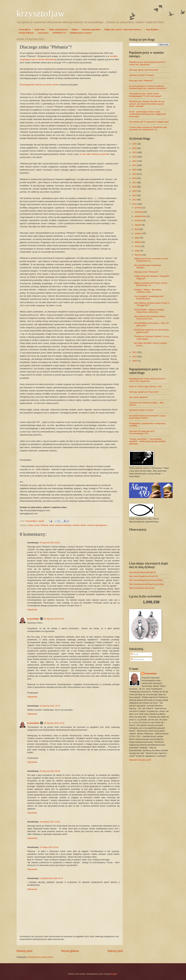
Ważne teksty (40, 30)
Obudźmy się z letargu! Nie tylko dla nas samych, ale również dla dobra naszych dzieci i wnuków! (147, 104)
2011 (135, 352)
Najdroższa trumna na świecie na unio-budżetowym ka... (151, 260)
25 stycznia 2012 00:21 (50, 543)
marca (138, 246)
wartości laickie (79, 525)
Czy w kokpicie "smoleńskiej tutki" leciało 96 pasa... (149, 297)
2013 (135, 200)
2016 (135, 187)
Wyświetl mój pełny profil (140, 760)
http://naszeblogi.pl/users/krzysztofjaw (146, 580)
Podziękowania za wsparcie (81, 33)
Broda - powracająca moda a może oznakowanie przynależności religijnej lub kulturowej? (147, 114)
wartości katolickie (63, 525)
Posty (135, 654)
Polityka (75, 30)
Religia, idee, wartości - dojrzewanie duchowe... (123, 30)
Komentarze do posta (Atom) (40, 957)
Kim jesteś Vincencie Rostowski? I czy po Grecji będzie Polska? (147, 417)
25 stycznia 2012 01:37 (54, 619)
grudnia (138, 208)
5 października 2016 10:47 (51, 878)
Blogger (114, 974)
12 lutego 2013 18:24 (49, 847)
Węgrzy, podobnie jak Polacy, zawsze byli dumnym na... (151, 284)
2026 (135, 144)
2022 (135, 161)
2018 (135, 178)
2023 (135, 157)
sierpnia (138, 225)
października (140, 216)
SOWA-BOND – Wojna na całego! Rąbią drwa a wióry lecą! (149, 311)
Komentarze (137, 659)
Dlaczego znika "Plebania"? (141, 81)
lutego (138, 251)
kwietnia (138, 242)
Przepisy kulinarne (26, 33)
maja (137, 238)
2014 (135, 195)
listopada (139, 212)
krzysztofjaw (41, 13)
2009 (135, 361)
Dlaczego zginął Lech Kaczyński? (144, 70)
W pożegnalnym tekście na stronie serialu (39, 85)
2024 (135, 152)
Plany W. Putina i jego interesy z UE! (145, 386)
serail (52, 525)
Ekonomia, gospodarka (91, 30)
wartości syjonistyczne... (98, 525)
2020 (135, 170)
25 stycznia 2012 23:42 (54, 723)
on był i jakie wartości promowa (94, 154)
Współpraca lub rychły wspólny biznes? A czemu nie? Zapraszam (147, 63)
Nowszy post (24, 951)
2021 (135, 165)
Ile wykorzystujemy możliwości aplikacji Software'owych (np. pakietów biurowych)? (148, 87)
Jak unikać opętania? (138, 397)
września (139, 220)
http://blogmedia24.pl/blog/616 (143, 572)
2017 (135, 183)
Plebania (44, 525)
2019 (135, 174)
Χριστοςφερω (43, 33)
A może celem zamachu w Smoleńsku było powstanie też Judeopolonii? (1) (148, 128)
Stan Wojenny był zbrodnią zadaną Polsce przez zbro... (150, 317)
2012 (135, 204)
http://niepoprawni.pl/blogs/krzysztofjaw (146, 584)
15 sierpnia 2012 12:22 (50, 822)
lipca (137, 229)
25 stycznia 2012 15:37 (50, 706)
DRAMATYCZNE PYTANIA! (141, 75)
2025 (135, 148)
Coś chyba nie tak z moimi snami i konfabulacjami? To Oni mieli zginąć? (146, 95)
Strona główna (25, 30)
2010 (135, 357)
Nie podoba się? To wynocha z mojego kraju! (149, 122)
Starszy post (115, 951)
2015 (135, 191)
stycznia (138, 255)
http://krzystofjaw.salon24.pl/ (142, 588)
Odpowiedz (32, 610)
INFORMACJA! (59, 33)
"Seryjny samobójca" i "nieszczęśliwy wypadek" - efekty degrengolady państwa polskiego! (147, 441)
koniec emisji (34, 525)
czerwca (138, 233)
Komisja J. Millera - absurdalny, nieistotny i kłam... (148, 291)
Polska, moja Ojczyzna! (58, 30)
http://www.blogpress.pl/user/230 (144, 576)
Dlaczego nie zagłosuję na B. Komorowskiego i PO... (142, 432)
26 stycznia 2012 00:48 (50, 771)
